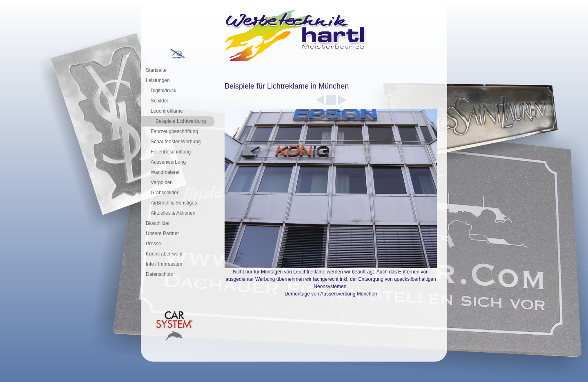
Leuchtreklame (167, 111)
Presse (153, 244)
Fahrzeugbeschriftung (174, 131)
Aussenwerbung (168, 162)
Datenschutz (159, 274)
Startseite (156, 70)
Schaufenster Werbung (176, 142)
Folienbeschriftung (171, 152)
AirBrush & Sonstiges (174, 203)
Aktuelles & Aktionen (173, 213)
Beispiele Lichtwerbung (181, 121)
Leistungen (158, 80)
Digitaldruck (164, 91)
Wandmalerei (165, 172)
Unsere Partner (162, 233)
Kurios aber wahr (164, 254)
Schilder (159, 101)
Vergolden (162, 182)
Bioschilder (158, 223)
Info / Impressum (164, 264)
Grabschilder (165, 193)
